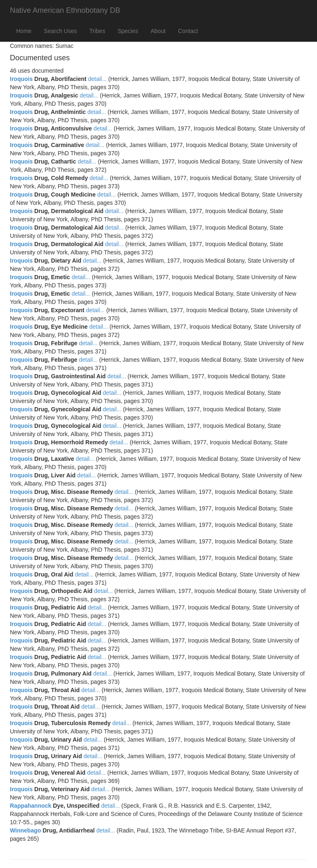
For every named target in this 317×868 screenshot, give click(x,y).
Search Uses (60, 31)
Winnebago (25, 830)
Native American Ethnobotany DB (65, 10)
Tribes (97, 31)
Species (128, 31)
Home (24, 31)
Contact (188, 31)
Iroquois (21, 79)
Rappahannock (31, 806)
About (158, 31)
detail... (97, 79)
